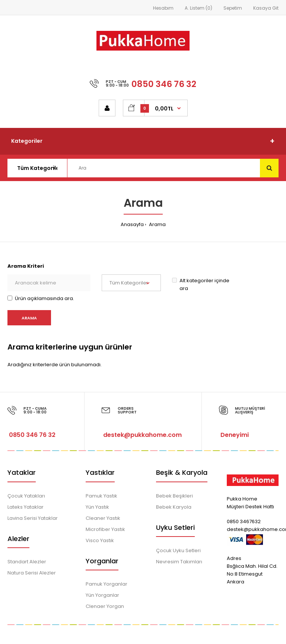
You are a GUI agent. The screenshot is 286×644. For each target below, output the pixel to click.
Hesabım (163, 8)
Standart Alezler (27, 562)
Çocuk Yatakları (26, 496)
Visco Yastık (100, 540)
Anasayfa (132, 224)
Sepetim (233, 8)
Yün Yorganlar (102, 595)
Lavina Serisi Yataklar (33, 518)
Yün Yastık (97, 507)
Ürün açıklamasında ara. (41, 298)
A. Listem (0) (198, 8)
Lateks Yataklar (26, 507)
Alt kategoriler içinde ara (201, 284)
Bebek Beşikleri (174, 496)
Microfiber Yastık (105, 529)
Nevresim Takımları (179, 562)
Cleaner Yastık (103, 518)
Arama (157, 224)
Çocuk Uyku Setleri (178, 550)
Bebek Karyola (174, 507)
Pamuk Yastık (101, 496)
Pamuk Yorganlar (107, 584)
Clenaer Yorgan (105, 606)
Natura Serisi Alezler (32, 573)
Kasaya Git (266, 8)
